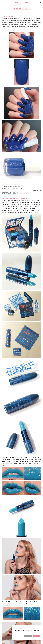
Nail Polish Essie (20, 194)
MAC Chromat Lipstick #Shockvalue (15, 198)
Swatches (26, 194)
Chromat (24, 200)
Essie (6, 194)
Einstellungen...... (19, 636)
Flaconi (12, 188)
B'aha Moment (21, 21)
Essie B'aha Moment (12, 194)
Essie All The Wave (8, 16)
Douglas (9, 186)
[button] (2, 2)
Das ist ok (36, 636)
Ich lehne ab (28, 636)
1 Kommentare (15, 193)
